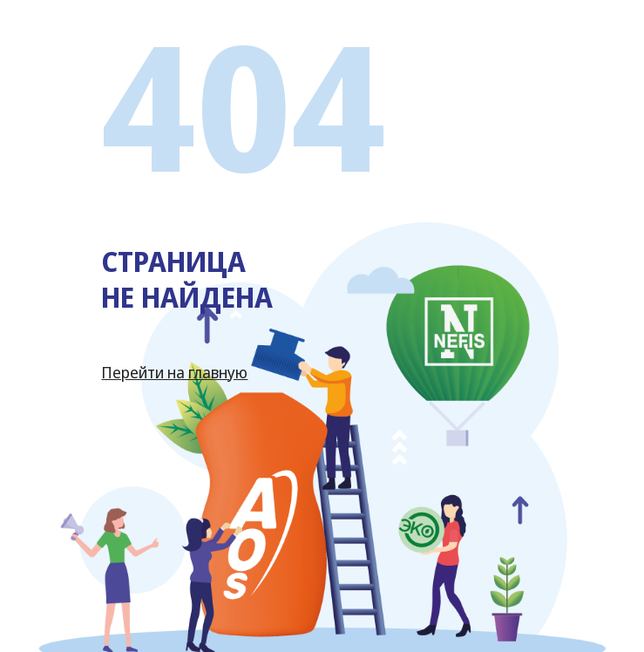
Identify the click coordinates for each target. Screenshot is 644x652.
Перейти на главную (174, 372)
